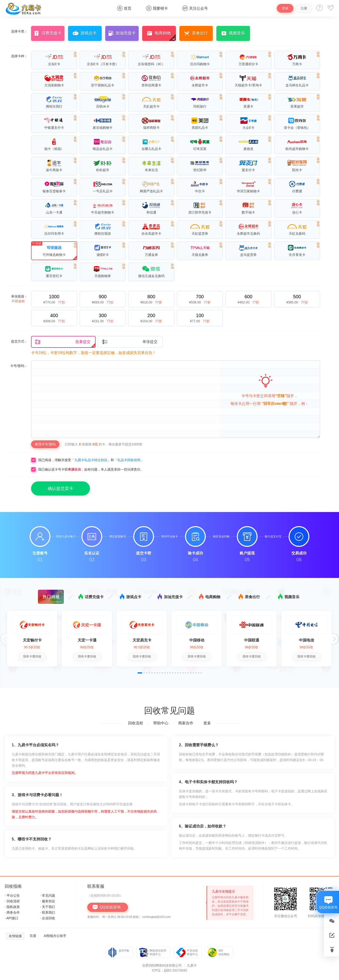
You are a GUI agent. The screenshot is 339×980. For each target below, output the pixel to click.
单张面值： (19, 299)
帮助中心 (161, 723)
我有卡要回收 (32, 656)
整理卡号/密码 (45, 444)
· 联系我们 (48, 912)
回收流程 (136, 723)
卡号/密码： (19, 366)
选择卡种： (19, 56)
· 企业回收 (48, 918)
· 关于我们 (48, 907)
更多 (207, 723)
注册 (304, 8)
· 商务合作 (12, 912)
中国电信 (307, 640)
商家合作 (186, 723)
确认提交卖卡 (61, 488)
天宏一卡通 (87, 640)
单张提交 (130, 342)
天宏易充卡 (142, 640)
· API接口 (12, 918)
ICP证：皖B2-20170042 (169, 970)
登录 (285, 8)
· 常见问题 (48, 895)
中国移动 (197, 640)
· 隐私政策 (12, 907)
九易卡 (192, 965)
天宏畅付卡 (32, 640)
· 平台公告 (12, 895)
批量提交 (63, 342)
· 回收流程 (12, 901)
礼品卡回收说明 (129, 460)
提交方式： (19, 341)
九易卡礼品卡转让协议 (91, 460)
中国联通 (252, 640)
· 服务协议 (48, 901)
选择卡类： (19, 31)
